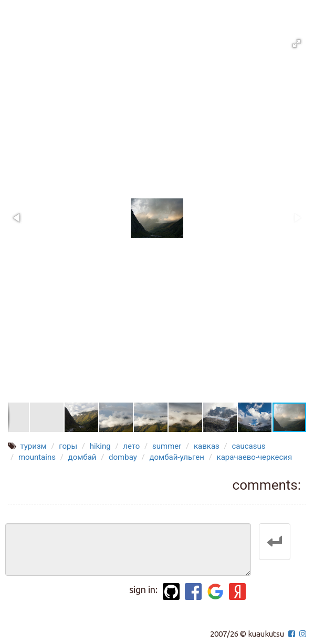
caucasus (248, 446)
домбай (82, 457)
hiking (100, 446)
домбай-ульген (177, 457)
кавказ (207, 446)
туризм (33, 446)
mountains (37, 457)
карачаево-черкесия (255, 457)
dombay (123, 457)
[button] (297, 44)
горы (68, 446)
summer (167, 446)
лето (131, 446)
